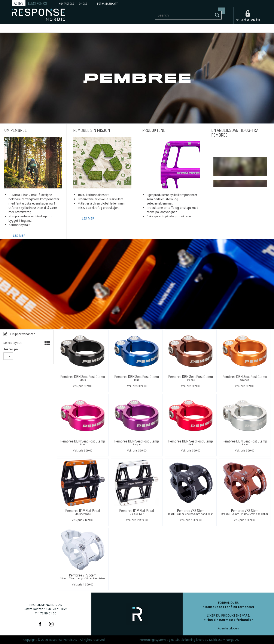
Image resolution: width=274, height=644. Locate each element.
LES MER (19, 235)
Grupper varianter (22, 334)
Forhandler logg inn (248, 20)
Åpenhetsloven (228, 628)
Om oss (83, 4)
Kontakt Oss (66, 4)
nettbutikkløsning (183, 640)
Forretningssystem (153, 640)
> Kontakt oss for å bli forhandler (228, 607)
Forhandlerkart (107, 4)
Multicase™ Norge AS (224, 640)
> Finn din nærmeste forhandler (228, 620)
